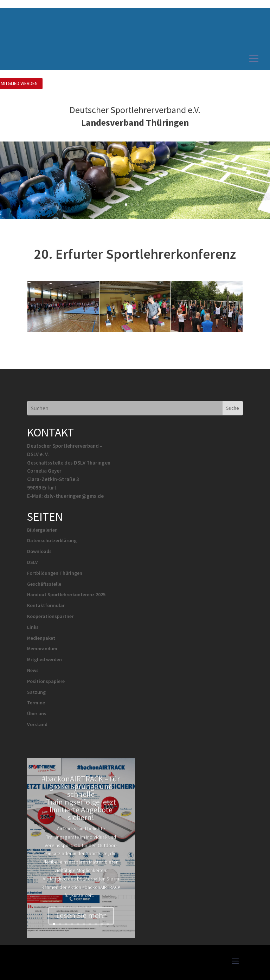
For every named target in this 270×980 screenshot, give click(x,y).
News (33, 670)
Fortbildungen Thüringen (55, 573)
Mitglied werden (44, 659)
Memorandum (42, 649)
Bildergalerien (42, 530)
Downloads (39, 551)
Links (33, 627)
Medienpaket (41, 638)
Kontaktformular (46, 605)
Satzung (36, 692)
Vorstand (37, 724)
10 (108, 924)
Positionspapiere (46, 681)
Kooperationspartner (50, 616)
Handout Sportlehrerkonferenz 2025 (66, 594)
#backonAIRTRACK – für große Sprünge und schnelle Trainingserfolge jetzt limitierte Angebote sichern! (81, 805)
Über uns (37, 713)
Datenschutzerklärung (52, 540)
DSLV (33, 562)
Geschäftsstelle (44, 584)
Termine (36, 703)
